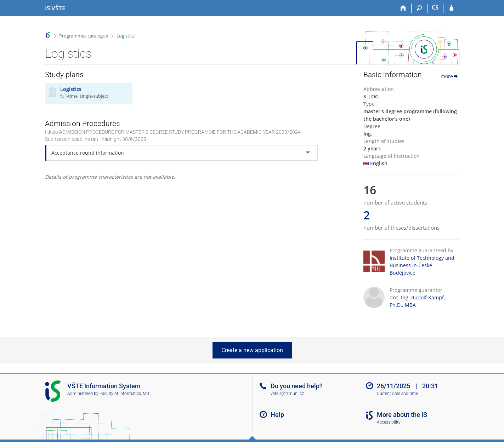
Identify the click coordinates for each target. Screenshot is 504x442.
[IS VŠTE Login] (451, 8)
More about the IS (402, 415)
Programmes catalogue (84, 36)
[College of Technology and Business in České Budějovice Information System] (55, 8)
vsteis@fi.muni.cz (287, 394)
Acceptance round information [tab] (88, 153)
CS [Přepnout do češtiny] (435, 7)
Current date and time (397, 394)
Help (277, 415)
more (450, 76)
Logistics (126, 36)
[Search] (420, 8)
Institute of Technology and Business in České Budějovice (422, 265)
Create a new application (252, 350)
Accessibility (389, 422)
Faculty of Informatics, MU (124, 394)
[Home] (404, 8)
